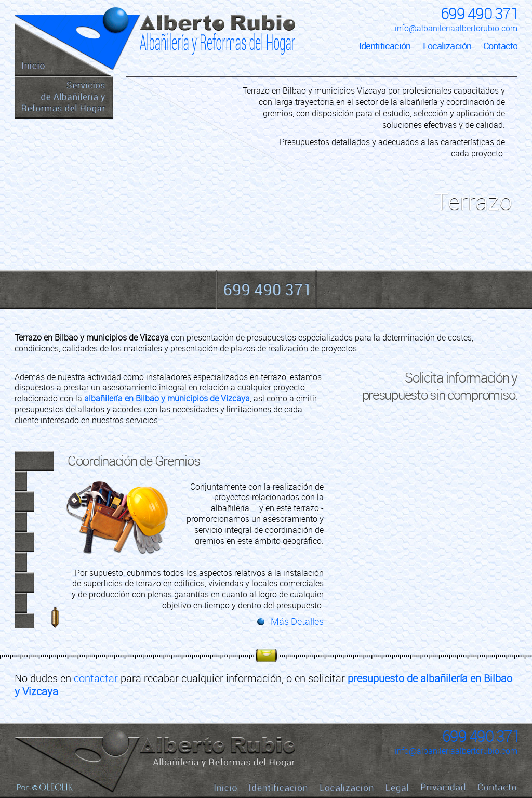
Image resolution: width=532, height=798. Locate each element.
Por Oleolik (45, 787)
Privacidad (443, 787)
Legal (397, 788)
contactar (96, 678)
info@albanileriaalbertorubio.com (456, 28)
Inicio (64, 49)
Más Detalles (297, 622)
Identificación (385, 46)
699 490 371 (480, 13)
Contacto (500, 46)
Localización (447, 46)
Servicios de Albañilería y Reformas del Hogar (64, 97)
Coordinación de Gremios (134, 461)
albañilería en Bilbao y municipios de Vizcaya (167, 398)
